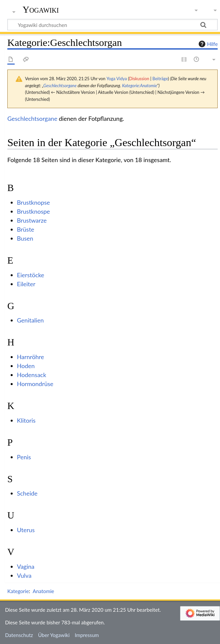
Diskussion (139, 79)
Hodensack (32, 375)
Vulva (24, 575)
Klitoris (26, 420)
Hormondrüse (35, 384)
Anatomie (43, 591)
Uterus (26, 530)
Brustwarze (32, 220)
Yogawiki (41, 10)
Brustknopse (33, 202)
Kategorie (18, 591)
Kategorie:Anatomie (139, 86)
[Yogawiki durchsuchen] (112, 25)
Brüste (26, 229)
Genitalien (30, 320)
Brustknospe (33, 211)
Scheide (27, 493)
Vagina (26, 566)
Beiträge (160, 79)
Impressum (87, 635)
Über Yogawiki (54, 635)
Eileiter (26, 284)
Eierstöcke (31, 275)
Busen (25, 238)
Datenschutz (19, 635)
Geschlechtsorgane (60, 86)
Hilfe (207, 44)
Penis (24, 457)
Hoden (26, 366)
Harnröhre (30, 357)
